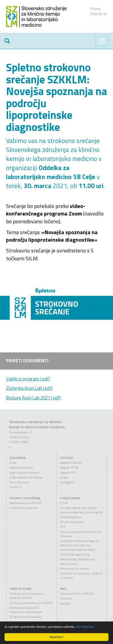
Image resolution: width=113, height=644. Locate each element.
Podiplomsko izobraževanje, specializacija (78, 561)
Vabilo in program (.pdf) (28, 379)
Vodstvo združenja (21, 468)
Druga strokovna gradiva (25, 617)
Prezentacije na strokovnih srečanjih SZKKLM (27, 596)
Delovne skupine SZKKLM (25, 503)
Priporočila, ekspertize (23, 508)
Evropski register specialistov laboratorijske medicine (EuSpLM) (81, 510)
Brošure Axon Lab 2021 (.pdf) (33, 398)
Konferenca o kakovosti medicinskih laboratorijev (26, 610)
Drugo (64, 477)
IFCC (63, 527)
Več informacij (85, 627)
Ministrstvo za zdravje (74, 569)
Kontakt (65, 604)
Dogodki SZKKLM (71, 463)
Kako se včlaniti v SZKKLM (77, 594)
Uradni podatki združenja (26, 477)
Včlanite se (98, 14)
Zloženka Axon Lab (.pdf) (29, 388)
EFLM (64, 503)
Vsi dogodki (67, 482)
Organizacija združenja (24, 473)
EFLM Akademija (71, 517)
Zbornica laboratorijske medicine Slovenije (81, 534)
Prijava (95, 9)
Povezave (66, 598)
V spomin (15, 487)
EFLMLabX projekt (72, 522)
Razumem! (57, 637)
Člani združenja (19, 482)
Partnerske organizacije (75, 554)
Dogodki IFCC (68, 473)
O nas (13, 463)
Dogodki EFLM (69, 468)
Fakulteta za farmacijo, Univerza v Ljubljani (81, 576)
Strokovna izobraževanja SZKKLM (31, 603)
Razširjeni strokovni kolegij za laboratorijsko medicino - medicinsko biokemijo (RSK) (79, 545)
